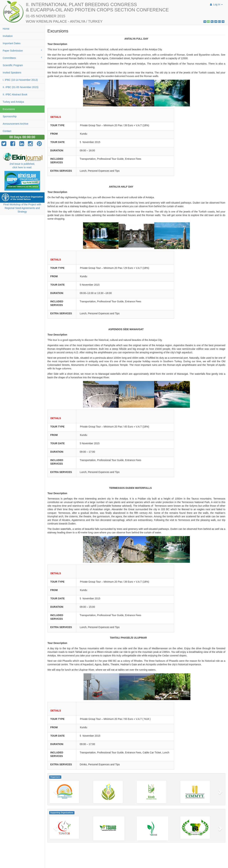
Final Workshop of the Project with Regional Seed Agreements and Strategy (22, 208)
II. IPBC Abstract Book (15, 94)
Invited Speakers (12, 73)
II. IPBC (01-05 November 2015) (21, 87)
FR (223, 22)
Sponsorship (10, 116)
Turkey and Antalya (13, 102)
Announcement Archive (15, 124)
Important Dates (12, 43)
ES (219, 22)
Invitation (8, 36)
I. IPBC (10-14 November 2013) (20, 80)
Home (6, 29)
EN (208, 22)
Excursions (9, 109)
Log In (216, 4)
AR (216, 22)
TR (205, 22)
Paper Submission (22, 50)
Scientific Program (13, 65)
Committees (22, 58)
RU (212, 22)
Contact (7, 131)
